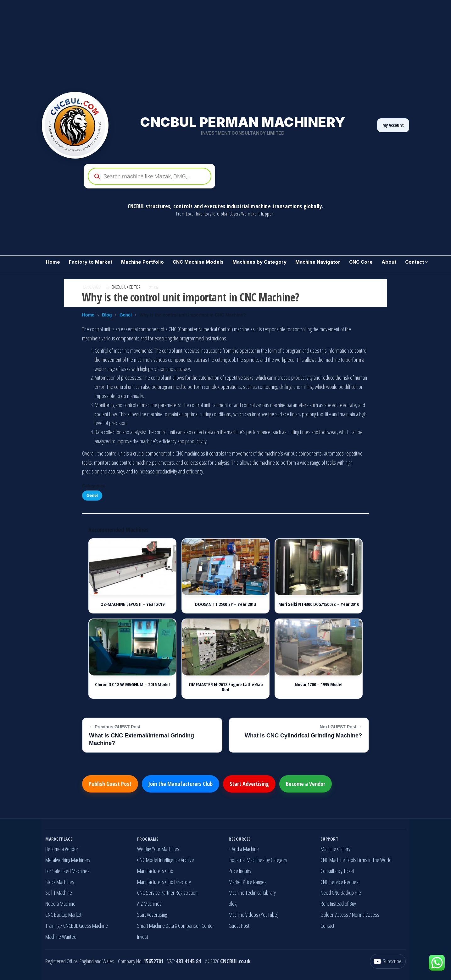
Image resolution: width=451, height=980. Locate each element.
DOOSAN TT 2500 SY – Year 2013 (225, 604)
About (389, 262)
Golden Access (334, 915)
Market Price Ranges (248, 882)
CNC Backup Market (63, 915)
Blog (107, 315)
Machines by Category (259, 262)
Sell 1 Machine (59, 893)
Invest (143, 937)
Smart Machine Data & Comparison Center (176, 926)
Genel (126, 315)
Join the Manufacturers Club (181, 784)
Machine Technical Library (252, 893)
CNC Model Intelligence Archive (166, 860)
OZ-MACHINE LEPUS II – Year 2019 (132, 604)
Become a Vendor (306, 784)
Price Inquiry (240, 871)
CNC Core (361, 262)
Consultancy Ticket (337, 871)
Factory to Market (91, 262)
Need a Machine (60, 904)
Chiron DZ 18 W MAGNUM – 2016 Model (132, 684)
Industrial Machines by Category (258, 860)
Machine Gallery (335, 849)
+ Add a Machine (244, 849)
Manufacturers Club (155, 871)
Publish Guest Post (110, 784)
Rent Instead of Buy (338, 904)
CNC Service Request (340, 882)
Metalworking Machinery (68, 860)
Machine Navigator (318, 262)
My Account (393, 125)
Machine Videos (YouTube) (254, 915)
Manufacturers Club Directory (164, 882)
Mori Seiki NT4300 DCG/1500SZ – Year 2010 (319, 604)
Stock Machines (60, 882)
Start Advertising (249, 784)
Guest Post (239, 926)
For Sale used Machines (67, 871)
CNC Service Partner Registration (167, 893)
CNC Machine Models (198, 262)
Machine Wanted (61, 937)
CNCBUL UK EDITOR (126, 287)
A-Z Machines (149, 904)
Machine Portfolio (142, 262)
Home (53, 262)
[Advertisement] (189, 44)
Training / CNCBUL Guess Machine (77, 926)
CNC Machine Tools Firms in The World (356, 860)
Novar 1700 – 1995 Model (318, 684)
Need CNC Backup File (341, 893)
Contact (415, 262)
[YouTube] (388, 961)
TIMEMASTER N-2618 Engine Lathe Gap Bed (226, 687)
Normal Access (366, 915)
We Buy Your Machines (158, 849)
